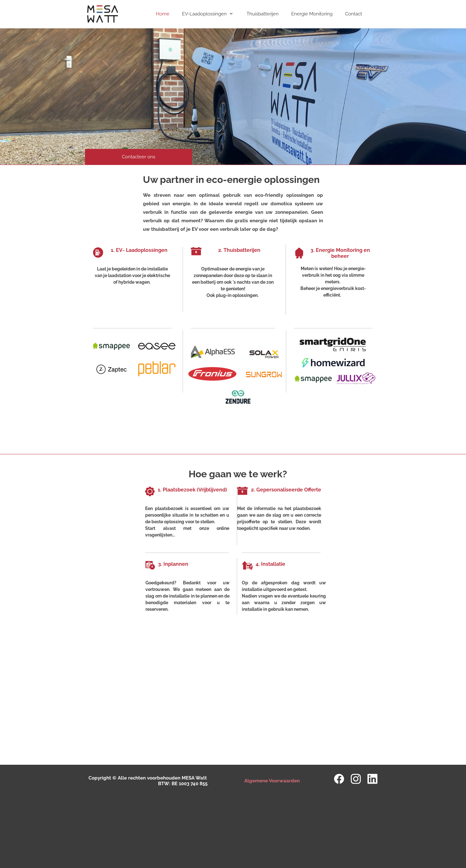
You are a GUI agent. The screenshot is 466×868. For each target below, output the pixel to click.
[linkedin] (372, 779)
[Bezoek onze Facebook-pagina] (339, 779)
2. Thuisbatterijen (240, 250)
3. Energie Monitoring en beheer (340, 253)
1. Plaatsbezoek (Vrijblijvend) (192, 490)
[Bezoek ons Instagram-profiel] (356, 779)
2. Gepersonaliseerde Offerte (286, 490)
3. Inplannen (173, 564)
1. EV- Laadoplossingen (139, 250)
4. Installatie (270, 564)
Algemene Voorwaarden (272, 781)
